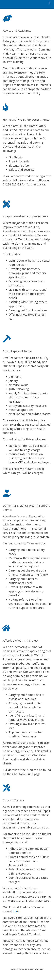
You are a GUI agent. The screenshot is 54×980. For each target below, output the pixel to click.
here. (16, 911)
